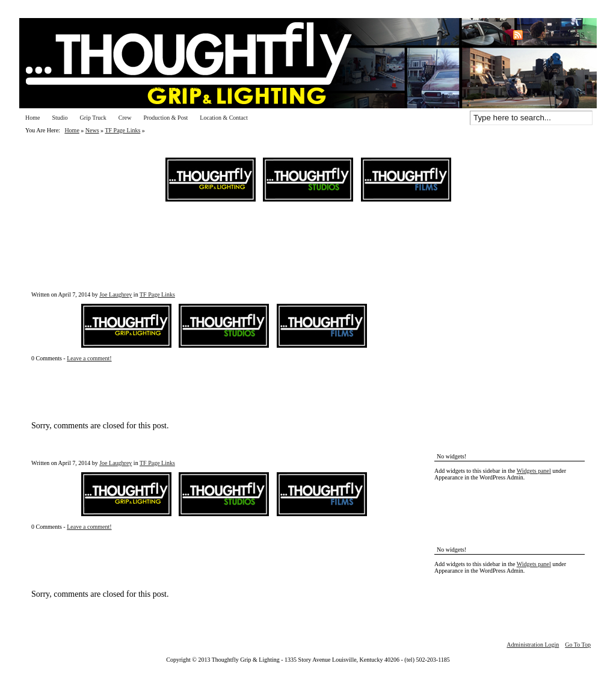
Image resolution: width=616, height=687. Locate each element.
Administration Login (533, 645)
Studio (60, 118)
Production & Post (165, 118)
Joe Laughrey (115, 294)
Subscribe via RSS (556, 35)
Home (32, 118)
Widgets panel (534, 471)
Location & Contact (223, 118)
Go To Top (578, 645)
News (92, 130)
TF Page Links (122, 130)
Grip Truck (93, 118)
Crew (125, 118)
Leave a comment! (89, 358)
